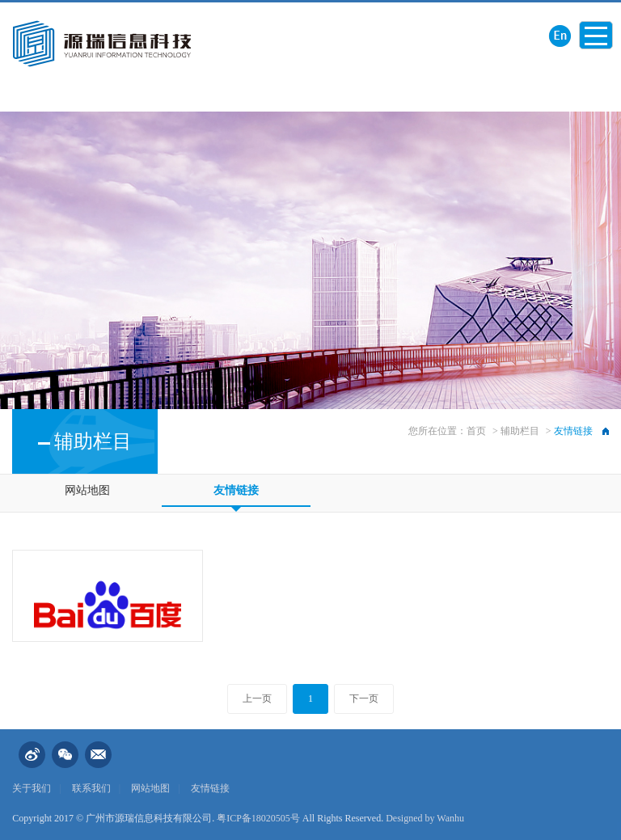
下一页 (364, 699)
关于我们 (32, 788)
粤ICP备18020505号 (258, 818)
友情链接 (236, 490)
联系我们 (91, 788)
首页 (476, 431)
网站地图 (87, 490)
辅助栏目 (520, 431)
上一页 (257, 699)
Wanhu (450, 818)
